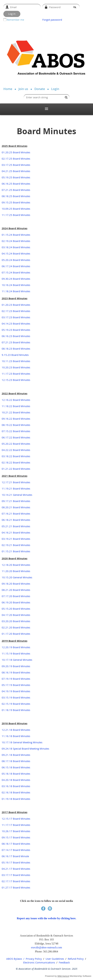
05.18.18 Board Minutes (16, 774)
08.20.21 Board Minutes (16, 507)
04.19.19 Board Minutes (16, 691)
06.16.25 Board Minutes (16, 184)
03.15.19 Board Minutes (16, 697)
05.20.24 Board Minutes (16, 260)
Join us (23, 89)
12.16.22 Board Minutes (16, 400)
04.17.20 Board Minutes (16, 615)
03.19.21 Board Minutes (16, 539)
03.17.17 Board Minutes (16, 875)
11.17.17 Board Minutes (16, 825)
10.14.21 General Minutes (17, 495)
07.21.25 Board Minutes (16, 190)
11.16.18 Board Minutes (16, 736)
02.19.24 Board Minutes (16, 241)
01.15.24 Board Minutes (16, 235)
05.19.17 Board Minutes (16, 862)
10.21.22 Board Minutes (16, 412)
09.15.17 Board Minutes (16, 837)
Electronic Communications (39, 962)
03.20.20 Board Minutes (16, 621)
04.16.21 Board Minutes (16, 532)
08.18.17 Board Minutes (16, 844)
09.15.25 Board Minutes (16, 202)
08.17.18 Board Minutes (16, 761)
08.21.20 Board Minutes (16, 590)
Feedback (64, 962)
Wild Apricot (63, 976)
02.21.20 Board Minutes (16, 627)
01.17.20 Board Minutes (16, 634)
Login (55, 89)
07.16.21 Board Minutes (16, 514)
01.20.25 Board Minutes (16, 152)
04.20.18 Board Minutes (16, 780)
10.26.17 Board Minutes (16, 831)
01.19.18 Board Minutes (16, 799)
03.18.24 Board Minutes (16, 247)
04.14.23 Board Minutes (16, 324)
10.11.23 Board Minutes (16, 361)
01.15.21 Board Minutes (16, 551)
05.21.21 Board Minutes (16, 526)
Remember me (15, 20)
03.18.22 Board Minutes (16, 456)
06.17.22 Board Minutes (16, 437)
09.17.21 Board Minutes (16, 501)
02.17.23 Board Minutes (16, 311)
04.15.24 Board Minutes (16, 253)
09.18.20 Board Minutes (16, 584)
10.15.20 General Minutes (17, 577)
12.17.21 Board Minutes (16, 482)
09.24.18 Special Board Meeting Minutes (25, 749)
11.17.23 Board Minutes (16, 374)
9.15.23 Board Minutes (15, 355)
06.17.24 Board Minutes (16, 266)
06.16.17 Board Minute (15, 856)
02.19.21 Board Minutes (16, 545)
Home (8, 89)
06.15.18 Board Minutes (16, 767)
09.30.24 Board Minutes (16, 279)
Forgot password (52, 20)
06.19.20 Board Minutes (16, 602)
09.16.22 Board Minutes (16, 419)
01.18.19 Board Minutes (16, 710)
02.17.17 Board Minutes (16, 881)
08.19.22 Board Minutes (16, 425)
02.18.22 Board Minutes (16, 462)
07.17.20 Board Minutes (16, 596)
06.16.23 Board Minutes (16, 336)
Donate (40, 89)
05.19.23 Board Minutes (16, 330)
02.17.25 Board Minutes (16, 159)
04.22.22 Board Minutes (16, 450)
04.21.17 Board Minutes (16, 869)
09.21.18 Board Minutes (16, 755)
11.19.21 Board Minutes (16, 488)
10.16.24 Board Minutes (16, 285)
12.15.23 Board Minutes (16, 380)
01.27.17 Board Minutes (16, 887)
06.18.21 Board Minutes (16, 520)
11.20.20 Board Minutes (16, 571)
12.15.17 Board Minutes (16, 819)
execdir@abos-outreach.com (46, 947)
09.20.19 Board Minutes (16, 666)
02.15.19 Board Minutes (16, 704)
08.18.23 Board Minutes (16, 349)
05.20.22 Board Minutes (16, 444)
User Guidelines (55, 959)
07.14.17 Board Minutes (16, 850)
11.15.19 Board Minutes (16, 653)
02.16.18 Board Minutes (16, 792)
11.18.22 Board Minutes (16, 406)
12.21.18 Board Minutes (16, 730)
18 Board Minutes (20, 786)
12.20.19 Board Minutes (16, 647)
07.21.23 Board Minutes (16, 342)
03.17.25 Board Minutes (16, 165)
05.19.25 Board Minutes (16, 177)
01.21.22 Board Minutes (16, 469)
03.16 (5, 786)
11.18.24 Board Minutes (16, 291)
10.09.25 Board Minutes (16, 209)
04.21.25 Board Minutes (16, 171)
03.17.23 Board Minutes (16, 317)
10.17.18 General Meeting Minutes (22, 742)
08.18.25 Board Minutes (16, 196)
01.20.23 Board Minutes (16, 305)
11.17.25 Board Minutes (16, 215)
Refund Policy (76, 959)
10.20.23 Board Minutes (16, 367)
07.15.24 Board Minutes (16, 272)
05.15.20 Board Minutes (16, 609)
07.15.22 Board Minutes (16, 431)
